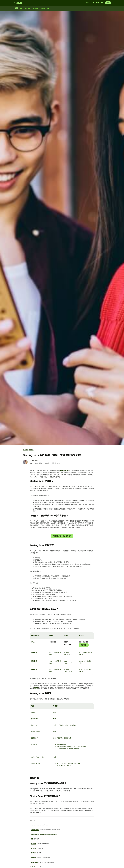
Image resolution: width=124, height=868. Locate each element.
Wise (33, 642)
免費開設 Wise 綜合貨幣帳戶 (62, 536)
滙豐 (32, 839)
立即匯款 (84, 645)
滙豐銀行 (34, 653)
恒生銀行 (34, 661)
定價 (93, 3)
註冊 (108, 3)
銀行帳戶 (31, 450)
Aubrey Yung (34, 460)
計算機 (36, 688)
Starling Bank (35, 825)
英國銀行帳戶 (64, 471)
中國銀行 (33, 853)
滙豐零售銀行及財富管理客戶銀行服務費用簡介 (44, 834)
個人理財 (25, 450)
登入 (102, 3)
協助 (97, 3)
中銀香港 (34, 670)
